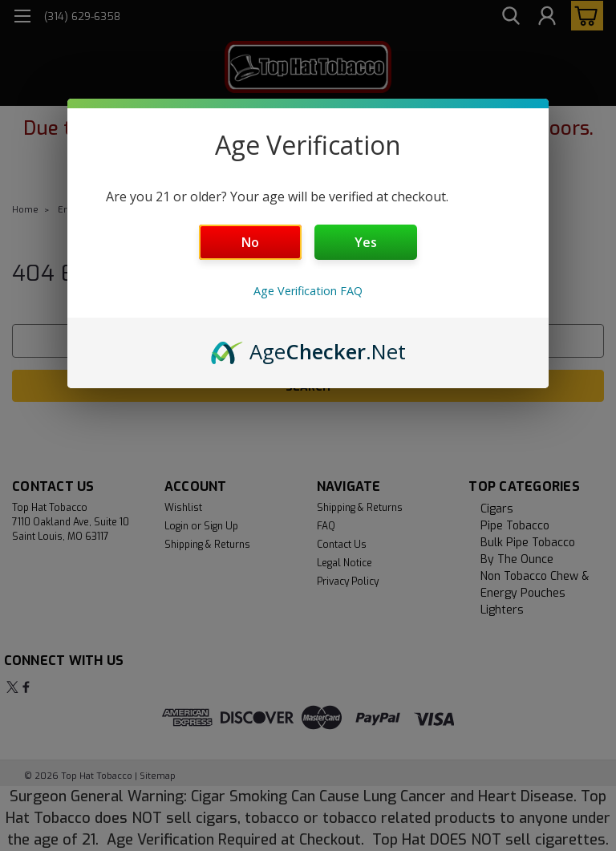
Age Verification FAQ (308, 291)
